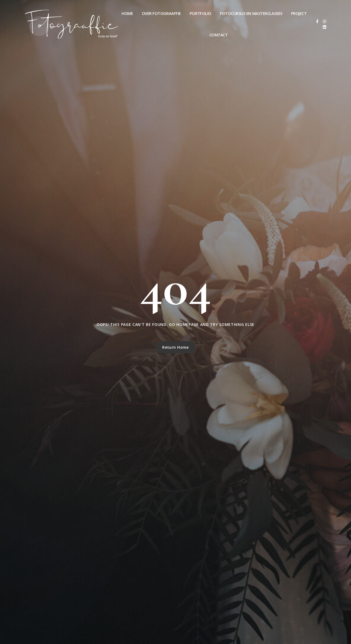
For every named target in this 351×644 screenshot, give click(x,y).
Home (127, 13)
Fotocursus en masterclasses (251, 13)
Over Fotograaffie (161, 13)
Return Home (175, 347)
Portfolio (200, 13)
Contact (219, 35)
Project (299, 13)
